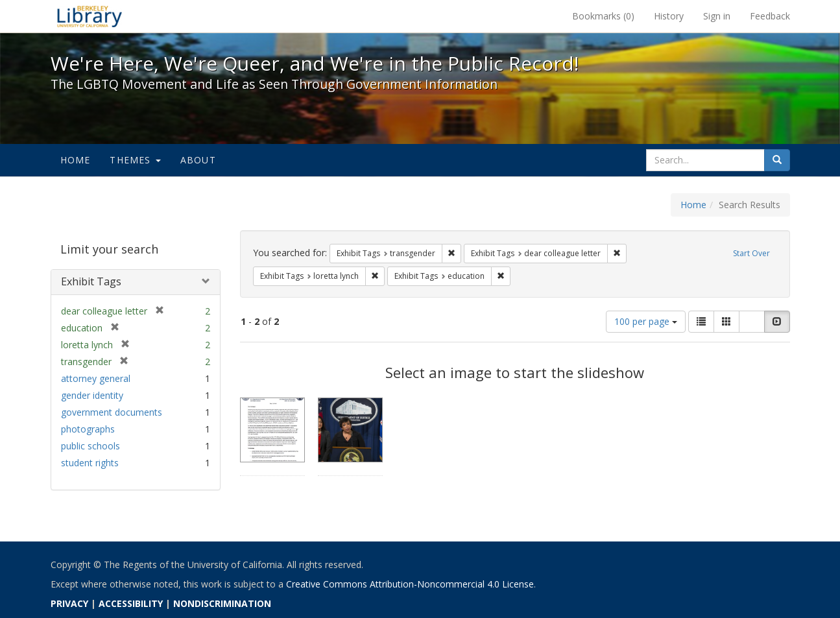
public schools (90, 446)
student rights (90, 463)
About (198, 160)
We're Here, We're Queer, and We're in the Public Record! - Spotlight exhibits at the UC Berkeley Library (90, 16)
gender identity (92, 395)
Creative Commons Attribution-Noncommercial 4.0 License (410, 584)
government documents (112, 412)
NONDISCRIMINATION (222, 603)
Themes (135, 160)
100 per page (646, 321)
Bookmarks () (603, 16)
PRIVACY (69, 603)
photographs (88, 429)
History (669, 16)
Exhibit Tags (91, 281)
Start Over (751, 253)
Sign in (717, 16)
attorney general (96, 378)
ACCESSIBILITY (131, 603)
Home (76, 160)
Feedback (770, 16)
